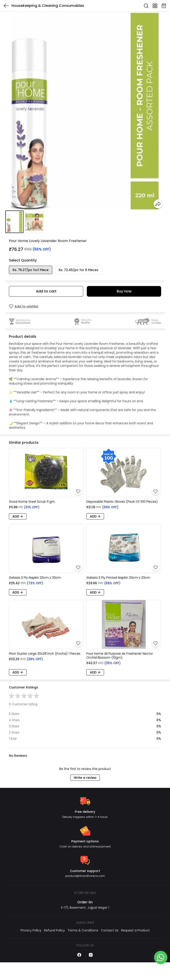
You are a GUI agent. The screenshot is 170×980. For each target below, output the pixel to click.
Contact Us (110, 930)
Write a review (85, 778)
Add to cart (46, 291)
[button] (14, 222)
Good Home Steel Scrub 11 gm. (32, 502)
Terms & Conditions (83, 930)
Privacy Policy (31, 930)
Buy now (124, 291)
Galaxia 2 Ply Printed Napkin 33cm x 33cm (118, 578)
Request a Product (135, 930)
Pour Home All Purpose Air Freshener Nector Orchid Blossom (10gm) (120, 656)
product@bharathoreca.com (85, 876)
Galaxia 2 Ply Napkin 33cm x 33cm (35, 578)
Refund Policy (54, 930)
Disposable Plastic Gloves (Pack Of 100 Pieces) (122, 502)
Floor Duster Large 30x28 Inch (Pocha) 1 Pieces (45, 654)
